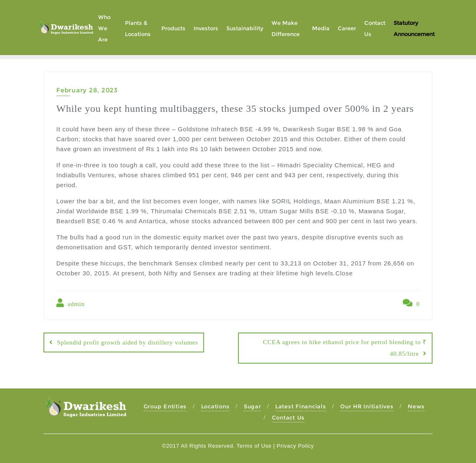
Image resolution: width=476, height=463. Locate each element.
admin (71, 303)
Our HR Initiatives (367, 406)
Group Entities (165, 406)
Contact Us (288, 417)
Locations (215, 406)
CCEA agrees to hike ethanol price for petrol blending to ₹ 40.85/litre (345, 348)
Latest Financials (301, 406)
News (416, 406)
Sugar (252, 406)
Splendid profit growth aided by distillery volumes (128, 342)
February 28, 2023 (87, 90)
